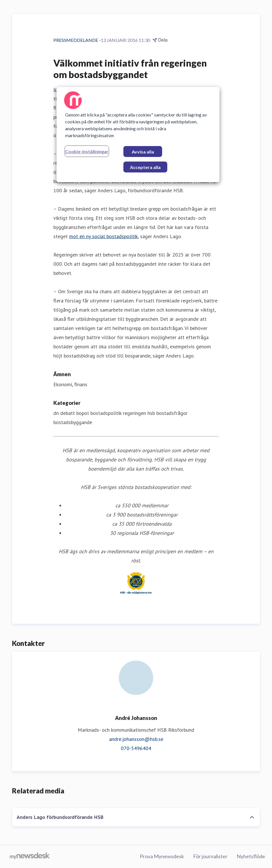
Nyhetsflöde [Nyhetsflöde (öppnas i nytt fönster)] (251, 856)
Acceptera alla (145, 167)
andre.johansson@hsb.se (136, 739)
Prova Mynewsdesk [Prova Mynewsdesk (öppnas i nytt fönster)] (162, 856)
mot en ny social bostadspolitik (103, 236)
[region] (138, 135)
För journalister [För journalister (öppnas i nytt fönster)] (210, 856)
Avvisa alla (143, 152)
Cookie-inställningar (87, 151)
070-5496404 (136, 748)
